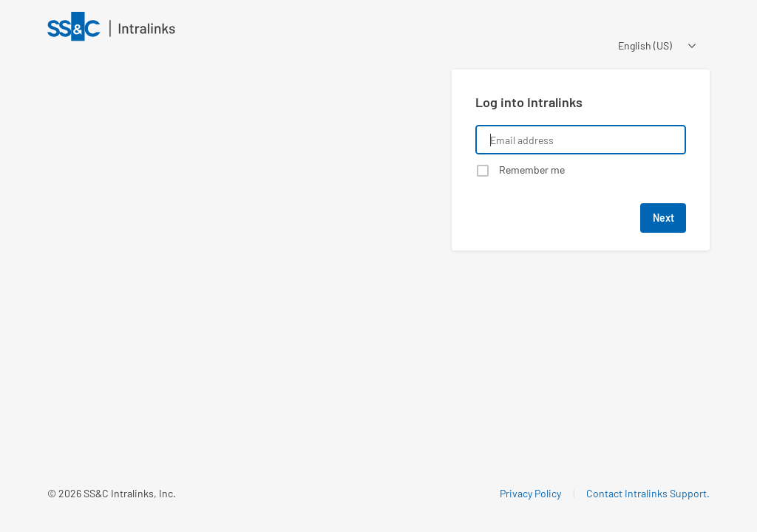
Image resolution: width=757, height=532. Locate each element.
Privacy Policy (530, 493)
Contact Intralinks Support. (648, 493)
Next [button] (663, 218)
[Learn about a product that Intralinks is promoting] (241, 263)
